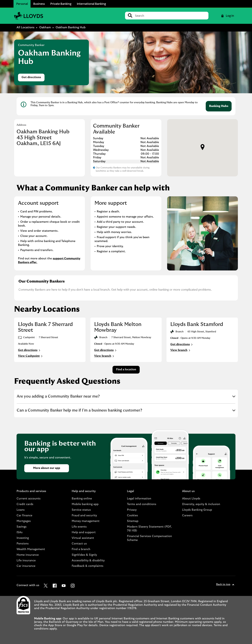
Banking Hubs (219, 106)
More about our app (47, 468)
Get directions (33, 78)
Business (39, 4)
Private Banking (61, 4)
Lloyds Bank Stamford (197, 324)
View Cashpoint (31, 356)
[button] (203, 147)
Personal (22, 4)
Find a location (126, 370)
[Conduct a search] (170, 16)
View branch (104, 356)
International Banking (91, 4)
